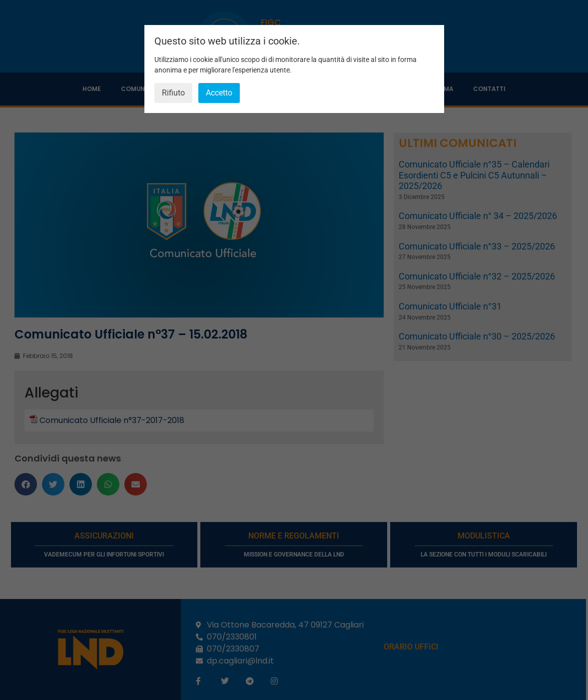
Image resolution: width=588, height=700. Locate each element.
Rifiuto (173, 93)
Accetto (219, 93)
